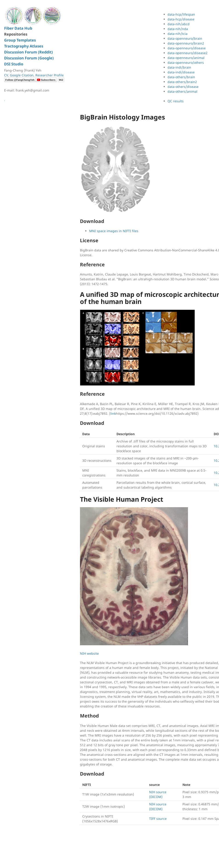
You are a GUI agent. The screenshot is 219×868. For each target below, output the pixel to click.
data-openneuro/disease (187, 48)
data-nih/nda (178, 29)
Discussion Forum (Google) (29, 58)
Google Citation (22, 75)
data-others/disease (183, 87)
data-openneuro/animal (186, 58)
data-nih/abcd (179, 24)
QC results (176, 101)
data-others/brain (181, 77)
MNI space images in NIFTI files (114, 231)
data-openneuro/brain (185, 38)
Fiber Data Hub (18, 28)
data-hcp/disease (181, 19)
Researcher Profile (50, 75)
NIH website (89, 653)
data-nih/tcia (178, 34)
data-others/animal (182, 91)
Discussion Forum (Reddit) (28, 52)
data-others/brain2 (182, 82)
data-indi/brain (179, 67)
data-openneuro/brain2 (186, 43)
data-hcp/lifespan (181, 14)
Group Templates (20, 40)
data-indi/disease (181, 72)
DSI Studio (14, 64)
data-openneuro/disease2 (188, 53)
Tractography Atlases (24, 46)
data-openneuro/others (186, 63)
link (113, 413)
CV (6, 75)
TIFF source (158, 819)
